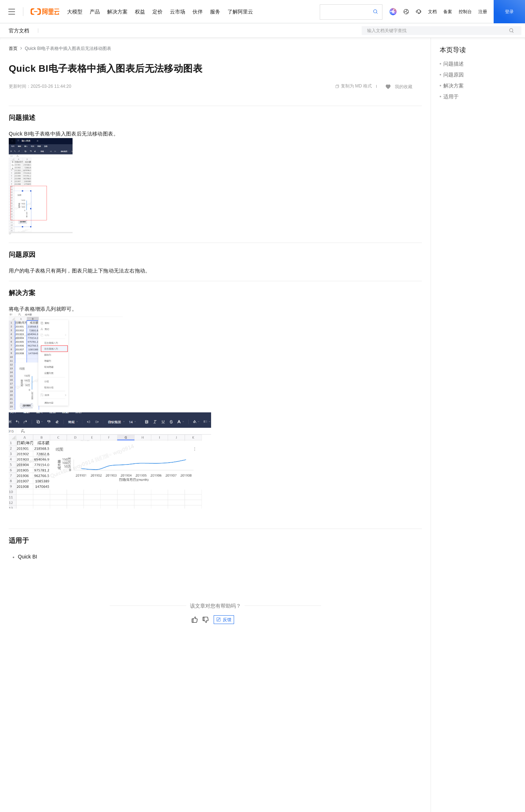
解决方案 (117, 12)
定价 (157, 12)
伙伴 (198, 12)
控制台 (465, 12)
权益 (140, 12)
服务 (215, 12)
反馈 (224, 620)
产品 (95, 12)
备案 (448, 12)
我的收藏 (404, 87)
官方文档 (19, 31)
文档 (432, 12)
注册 (483, 12)
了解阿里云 (240, 12)
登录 (509, 12)
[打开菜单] (12, 12)
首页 (13, 48)
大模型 (75, 12)
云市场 (178, 12)
